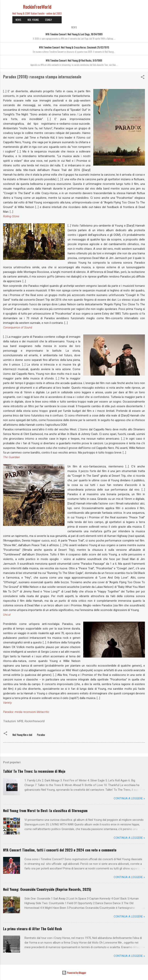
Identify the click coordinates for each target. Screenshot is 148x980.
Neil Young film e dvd (22, 735)
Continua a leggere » (129, 798)
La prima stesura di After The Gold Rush (32, 929)
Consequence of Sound (18, 328)
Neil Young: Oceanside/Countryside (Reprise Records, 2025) (47, 889)
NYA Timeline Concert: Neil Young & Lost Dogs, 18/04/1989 (74, 34)
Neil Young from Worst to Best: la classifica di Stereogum (45, 811)
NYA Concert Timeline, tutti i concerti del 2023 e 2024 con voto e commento (60, 850)
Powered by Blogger (74, 973)
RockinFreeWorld (37, 7)
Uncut (7, 615)
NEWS (18, 20)
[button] (143, 78)
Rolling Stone (11, 216)
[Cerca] (143, 8)
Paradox (41, 735)
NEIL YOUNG (33, 20)
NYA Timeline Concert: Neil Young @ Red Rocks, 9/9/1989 (74, 60)
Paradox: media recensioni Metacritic (26, 712)
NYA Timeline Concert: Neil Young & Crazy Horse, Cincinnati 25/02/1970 (74, 47)
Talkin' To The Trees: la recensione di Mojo (34, 771)
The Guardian (11, 457)
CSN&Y (49, 20)
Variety (7, 703)
